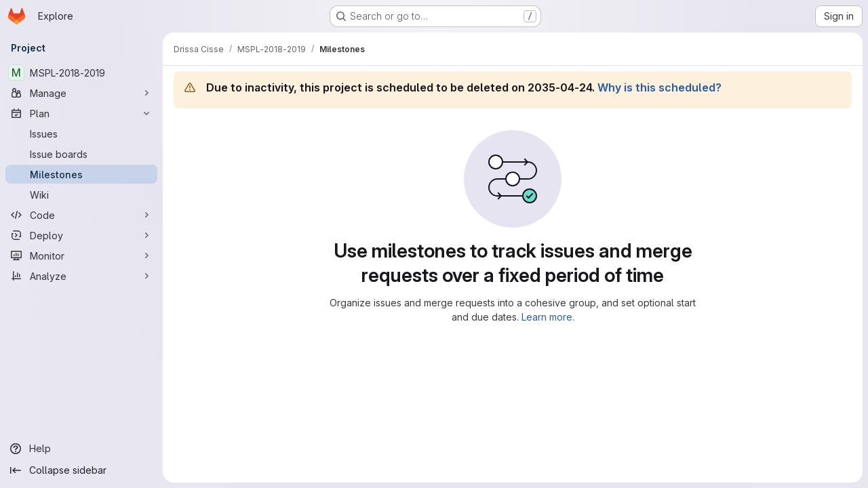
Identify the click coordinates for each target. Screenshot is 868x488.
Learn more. (548, 317)
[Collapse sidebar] (81, 470)
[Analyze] (81, 276)
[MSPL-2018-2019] (81, 73)
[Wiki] (81, 195)
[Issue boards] (81, 154)
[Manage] (81, 93)
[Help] (81, 449)
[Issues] (81, 134)
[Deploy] (81, 235)
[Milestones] (81, 174)
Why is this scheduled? (659, 87)
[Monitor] (81, 256)
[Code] (81, 215)
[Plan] (81, 113)
